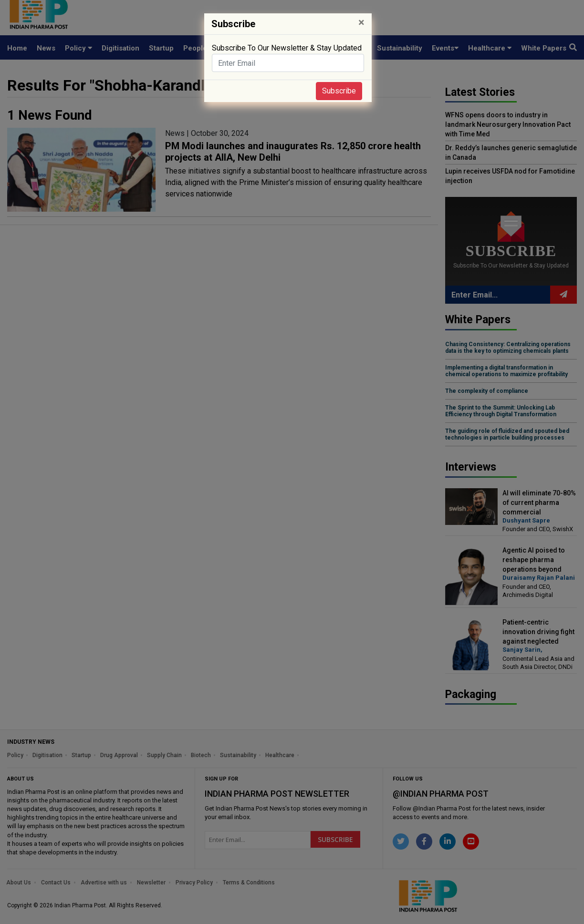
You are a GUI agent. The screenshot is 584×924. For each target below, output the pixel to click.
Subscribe (339, 91)
